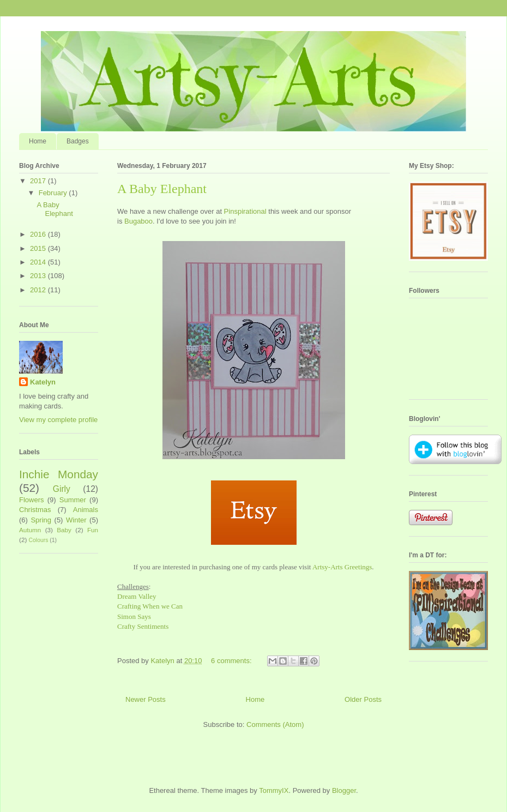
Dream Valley (137, 596)
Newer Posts (146, 699)
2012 (39, 290)
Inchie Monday (59, 474)
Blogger (344, 790)
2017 (39, 181)
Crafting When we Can (150, 606)
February (54, 193)
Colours (39, 540)
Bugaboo (138, 221)
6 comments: (232, 661)
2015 (39, 248)
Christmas (35, 510)
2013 (39, 276)
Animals (86, 510)
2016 (39, 234)
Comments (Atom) (275, 724)
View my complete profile (58, 420)
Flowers (32, 500)
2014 (39, 262)
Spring (41, 520)
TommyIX (274, 790)
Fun (93, 530)
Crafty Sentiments (143, 626)
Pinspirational (245, 211)
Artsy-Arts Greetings (342, 567)
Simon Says (134, 616)
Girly (62, 489)
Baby (64, 530)
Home (38, 141)
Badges (78, 141)
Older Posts (363, 699)
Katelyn (43, 382)
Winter (76, 520)
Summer (73, 500)
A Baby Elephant (162, 189)
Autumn (30, 530)
